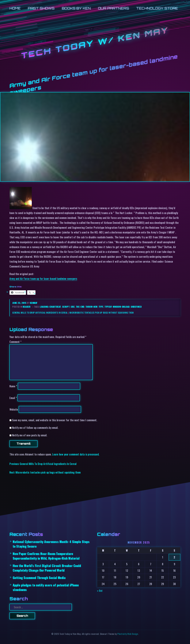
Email (13, 398)
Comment (16, 342)
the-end (80, 307)
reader (27, 307)
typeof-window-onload (117, 307)
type (101, 307)
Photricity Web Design (128, 634)
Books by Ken (76, 8)
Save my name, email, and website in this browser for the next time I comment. (55, 420)
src (73, 307)
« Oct (100, 591)
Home (15, 8)
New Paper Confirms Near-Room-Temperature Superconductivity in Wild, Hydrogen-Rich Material (46, 556)
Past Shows (41, 8)
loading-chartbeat (50, 307)
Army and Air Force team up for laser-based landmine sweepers (43, 279)
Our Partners (114, 8)
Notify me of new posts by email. (30, 435)
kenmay (34, 303)
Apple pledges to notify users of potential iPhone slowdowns (46, 587)
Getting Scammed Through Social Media (39, 578)
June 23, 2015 (20, 303)
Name (13, 386)
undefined (136, 307)
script (66, 307)
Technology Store (157, 8)
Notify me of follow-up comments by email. (35, 428)
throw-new (92, 307)
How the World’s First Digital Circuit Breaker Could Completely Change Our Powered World (47, 568)
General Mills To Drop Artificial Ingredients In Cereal (40, 313)
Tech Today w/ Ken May (95, 43)
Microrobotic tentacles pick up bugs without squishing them (102, 313)
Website (14, 409)
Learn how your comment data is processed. (76, 454)
